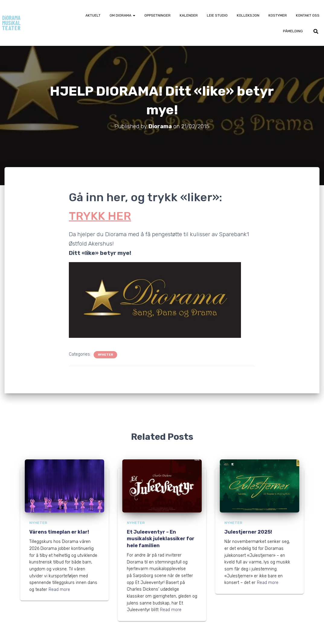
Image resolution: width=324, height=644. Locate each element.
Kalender (189, 15)
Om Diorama (122, 15)
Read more (59, 590)
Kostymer (278, 15)
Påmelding (293, 31)
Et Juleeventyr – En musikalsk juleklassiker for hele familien (161, 539)
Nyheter (105, 355)
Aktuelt (93, 15)
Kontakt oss (308, 15)
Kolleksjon (248, 15)
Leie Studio (217, 15)
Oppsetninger (157, 15)
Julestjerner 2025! (248, 532)
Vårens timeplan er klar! (59, 532)
